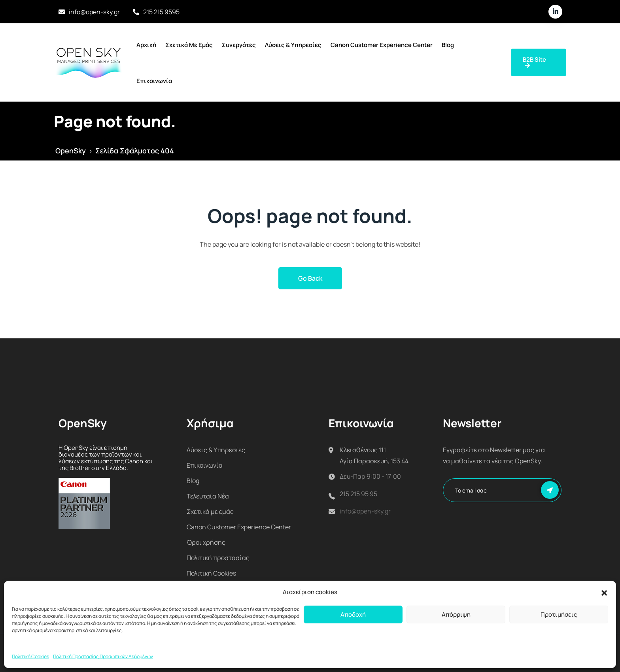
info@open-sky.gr (94, 12)
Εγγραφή (550, 490)
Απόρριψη (456, 614)
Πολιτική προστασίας (218, 558)
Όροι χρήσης (206, 542)
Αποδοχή (353, 614)
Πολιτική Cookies (30, 656)
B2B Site (534, 62)
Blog (448, 45)
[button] (604, 592)
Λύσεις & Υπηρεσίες (293, 45)
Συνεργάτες (239, 45)
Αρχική (146, 45)
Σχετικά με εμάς (189, 45)
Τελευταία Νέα (208, 496)
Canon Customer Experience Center (382, 45)
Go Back (310, 278)
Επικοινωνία (154, 81)
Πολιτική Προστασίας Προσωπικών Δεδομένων (103, 656)
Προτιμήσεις (559, 614)
